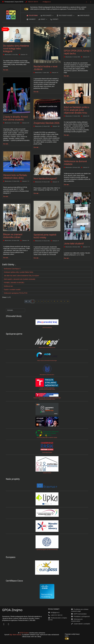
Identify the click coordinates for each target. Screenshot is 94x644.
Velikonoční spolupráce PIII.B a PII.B (16, 293)
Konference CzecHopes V (12, 269)
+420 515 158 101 (33, 2)
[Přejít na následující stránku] (65, 301)
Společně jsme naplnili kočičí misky (45, 236)
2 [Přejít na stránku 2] (36, 301)
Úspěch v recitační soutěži (12, 290)
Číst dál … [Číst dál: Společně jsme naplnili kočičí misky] (37, 258)
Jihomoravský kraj (47, 328)
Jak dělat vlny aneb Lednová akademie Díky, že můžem (21, 276)
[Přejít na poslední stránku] (68, 301)
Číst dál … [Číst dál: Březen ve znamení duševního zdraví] (6, 258)
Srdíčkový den (8, 286)
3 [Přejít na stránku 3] (39, 301)
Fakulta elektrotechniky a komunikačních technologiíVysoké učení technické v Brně (47, 397)
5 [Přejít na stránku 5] (45, 301)
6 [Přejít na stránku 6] (48, 301)
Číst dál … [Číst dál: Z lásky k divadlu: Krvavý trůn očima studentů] (6, 144)
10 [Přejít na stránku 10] (61, 301)
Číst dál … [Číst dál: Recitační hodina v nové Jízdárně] (37, 92)
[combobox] (15, 310)
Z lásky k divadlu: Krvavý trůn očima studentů (16, 118)
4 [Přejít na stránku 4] (42, 301)
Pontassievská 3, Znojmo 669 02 (58, 619)
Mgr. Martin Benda (15, 635)
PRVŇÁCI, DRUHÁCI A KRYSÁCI (14, 283)
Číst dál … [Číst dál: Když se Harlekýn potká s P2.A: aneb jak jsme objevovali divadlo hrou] (67, 135)
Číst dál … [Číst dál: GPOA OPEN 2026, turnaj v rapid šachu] (67, 76)
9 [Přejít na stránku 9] (58, 301)
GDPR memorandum (79, 614)
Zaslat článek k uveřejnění (81, 624)
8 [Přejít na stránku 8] (54, 301)
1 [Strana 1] (33, 301)
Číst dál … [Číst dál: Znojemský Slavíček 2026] (37, 147)
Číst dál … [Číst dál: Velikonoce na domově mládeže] (67, 185)
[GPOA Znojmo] (11, 14)
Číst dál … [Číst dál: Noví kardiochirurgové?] (37, 193)
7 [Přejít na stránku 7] (51, 301)
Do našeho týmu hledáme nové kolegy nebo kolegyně (16, 49)
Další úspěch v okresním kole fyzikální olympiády (20, 279)
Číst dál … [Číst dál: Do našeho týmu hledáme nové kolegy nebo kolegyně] (6, 70)
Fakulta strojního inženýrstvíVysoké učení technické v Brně (47, 389)
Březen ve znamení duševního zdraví (13, 236)
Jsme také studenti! (74, 244)
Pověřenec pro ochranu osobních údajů (80, 610)
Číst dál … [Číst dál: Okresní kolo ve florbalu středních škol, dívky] (6, 197)
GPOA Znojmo (24, 633)
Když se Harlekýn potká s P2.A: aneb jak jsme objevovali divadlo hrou (77, 110)
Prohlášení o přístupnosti (80, 616)
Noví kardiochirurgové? (45, 179)
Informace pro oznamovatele (77, 620)
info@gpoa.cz (47, 2)
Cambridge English (47, 447)
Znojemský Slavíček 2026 (46, 123)
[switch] (26, 9)
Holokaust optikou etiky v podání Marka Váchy (18, 272)
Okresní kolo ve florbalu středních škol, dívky (15, 177)
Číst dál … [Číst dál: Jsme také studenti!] (67, 258)
